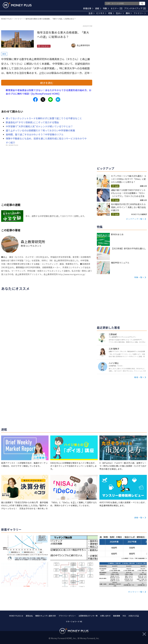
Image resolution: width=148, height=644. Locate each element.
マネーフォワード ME (74, 621)
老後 (111, 13)
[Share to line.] (50, 99)
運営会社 (29, 616)
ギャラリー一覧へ (136, 592)
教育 (4, 54)
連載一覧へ (139, 517)
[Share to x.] (43, 99)
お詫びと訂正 (134, 616)
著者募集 (117, 616)
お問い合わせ (105, 616)
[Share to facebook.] (35, 99)
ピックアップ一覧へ (135, 219)
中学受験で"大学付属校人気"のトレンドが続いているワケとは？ (39, 126)
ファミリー (140, 13)
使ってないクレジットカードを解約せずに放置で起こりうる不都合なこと (44, 118)
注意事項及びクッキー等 (88, 616)
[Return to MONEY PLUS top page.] (17, 5)
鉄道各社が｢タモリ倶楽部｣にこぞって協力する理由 (32, 122)
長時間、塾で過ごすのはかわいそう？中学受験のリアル (35, 134)
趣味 (129, 13)
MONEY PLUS (6, 19)
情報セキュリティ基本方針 (46, 616)
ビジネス (101, 13)
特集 (106, 8)
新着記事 (88, 8)
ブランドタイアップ (135, 8)
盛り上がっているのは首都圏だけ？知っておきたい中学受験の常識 (40, 130)
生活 (91, 13)
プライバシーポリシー (67, 616)
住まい (120, 13)
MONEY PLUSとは (16, 616)
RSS (124, 616)
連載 (98, 8)
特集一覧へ (139, 277)
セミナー (116, 8)
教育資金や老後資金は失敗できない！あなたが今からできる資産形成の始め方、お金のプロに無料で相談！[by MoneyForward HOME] (49, 92)
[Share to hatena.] (58, 99)
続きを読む (47, 83)
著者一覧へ (139, 377)
